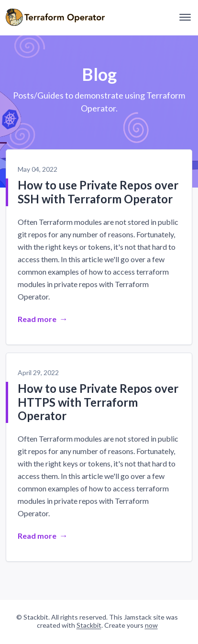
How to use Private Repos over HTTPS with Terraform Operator (98, 402)
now (151, 625)
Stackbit (89, 625)
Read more (37, 319)
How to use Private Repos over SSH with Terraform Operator (98, 192)
